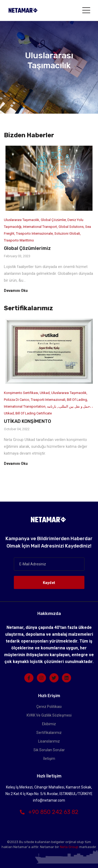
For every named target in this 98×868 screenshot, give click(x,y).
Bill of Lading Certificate (34, 413)
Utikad (45, 393)
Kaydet (49, 583)
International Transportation (25, 406)
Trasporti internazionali (48, 400)
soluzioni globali (67, 233)
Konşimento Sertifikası (21, 393)
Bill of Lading (77, 400)
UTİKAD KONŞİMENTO (27, 421)
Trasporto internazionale (34, 233)
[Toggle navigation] (86, 10)
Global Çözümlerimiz (27, 248)
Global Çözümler (53, 220)
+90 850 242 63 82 (49, 812)
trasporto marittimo (19, 240)
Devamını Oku (16, 291)
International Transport (40, 227)
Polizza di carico (17, 400)
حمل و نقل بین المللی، (74, 406)
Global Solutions (71, 227)
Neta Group (69, 847)
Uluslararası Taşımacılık (22, 220)
